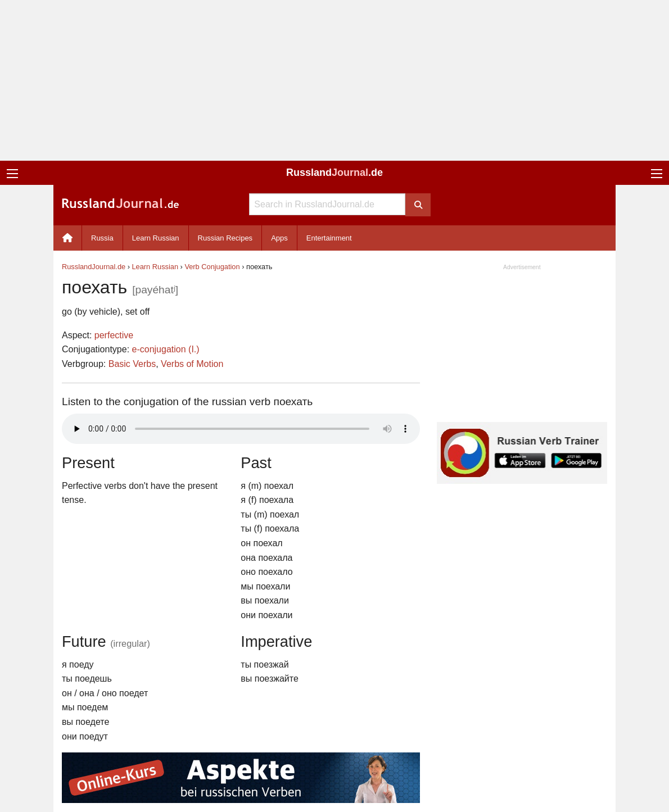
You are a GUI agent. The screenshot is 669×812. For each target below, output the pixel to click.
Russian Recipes (225, 238)
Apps (279, 238)
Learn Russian (156, 238)
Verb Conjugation (212, 267)
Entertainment (329, 238)
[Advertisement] (334, 80)
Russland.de (334, 173)
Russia (102, 238)
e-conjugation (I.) (166, 349)
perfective (114, 335)
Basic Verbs (132, 364)
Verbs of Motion (192, 364)
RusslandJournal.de (94, 267)
